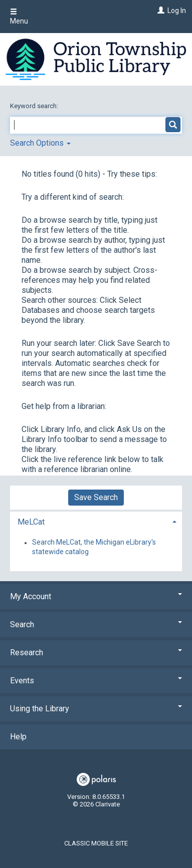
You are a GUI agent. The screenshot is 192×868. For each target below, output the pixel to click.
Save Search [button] (96, 497)
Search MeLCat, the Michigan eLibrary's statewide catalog (94, 547)
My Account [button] (96, 596)
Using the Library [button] (96, 709)
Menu (19, 17)
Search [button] (96, 624)
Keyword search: (35, 106)
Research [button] (96, 653)
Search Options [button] (40, 143)
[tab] (96, 521)
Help (18, 737)
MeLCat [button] (31, 522)
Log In (177, 11)
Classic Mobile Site (96, 843)
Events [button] (96, 681)
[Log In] (160, 11)
